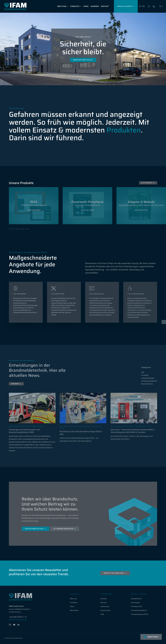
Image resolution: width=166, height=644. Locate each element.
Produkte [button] (76, 6)
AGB (102, 614)
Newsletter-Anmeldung (115, 573)
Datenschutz (105, 610)
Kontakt (105, 6)
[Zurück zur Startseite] (15, 6)
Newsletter (74, 610)
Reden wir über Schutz (83, 60)
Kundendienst (136, 599)
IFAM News (16, 384)
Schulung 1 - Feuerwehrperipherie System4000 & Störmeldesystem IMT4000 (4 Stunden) (132, 431)
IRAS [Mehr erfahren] (34, 202)
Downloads (135, 603)
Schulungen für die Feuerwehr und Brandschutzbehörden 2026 (24, 431)
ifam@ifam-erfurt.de (18, 620)
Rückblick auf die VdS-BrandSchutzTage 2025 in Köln (81, 433)
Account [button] (162, 6)
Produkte (145, 375)
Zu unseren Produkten (65, 529)
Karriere (95, 6)
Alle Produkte (148, 183)
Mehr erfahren (34, 210)
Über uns (73, 599)
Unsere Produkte (21, 183)
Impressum (105, 606)
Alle (143, 372)
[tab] (9, 229)
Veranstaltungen (148, 378)
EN (143, 6)
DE (140, 6)
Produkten (124, 130)
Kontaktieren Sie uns (35, 529)
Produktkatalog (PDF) (140, 614)
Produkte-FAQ (136, 606)
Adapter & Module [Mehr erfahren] (141, 202)
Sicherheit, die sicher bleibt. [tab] (77, 80)
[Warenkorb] (154, 6)
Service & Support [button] (126, 6)
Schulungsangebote (149, 381)
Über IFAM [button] (63, 6)
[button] (149, 6)
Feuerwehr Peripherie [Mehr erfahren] (87, 202)
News (86, 6)
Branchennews (147, 384)
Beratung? (153, 637)
